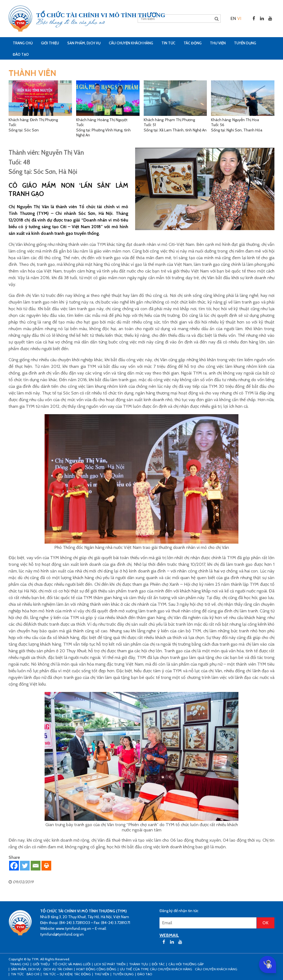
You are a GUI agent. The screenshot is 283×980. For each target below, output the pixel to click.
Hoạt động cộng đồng (96, 969)
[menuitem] (233, 18)
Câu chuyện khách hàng (216, 969)
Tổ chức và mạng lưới (72, 964)
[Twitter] (25, 866)
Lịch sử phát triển (110, 964)
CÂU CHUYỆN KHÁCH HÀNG (131, 43)
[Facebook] (14, 866)
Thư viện (218, 43)
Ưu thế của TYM (134, 969)
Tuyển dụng (245, 43)
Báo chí (33, 974)
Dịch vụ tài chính (58, 969)
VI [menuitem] (239, 18)
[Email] (36, 866)
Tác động (193, 43)
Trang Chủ (23, 43)
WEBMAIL (169, 935)
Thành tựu (139, 964)
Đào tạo (21, 54)
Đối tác (158, 964)
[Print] (46, 866)
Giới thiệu (50, 43)
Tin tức (168, 43)
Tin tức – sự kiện (57, 974)
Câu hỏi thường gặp (186, 964)
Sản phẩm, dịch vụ (84, 43)
